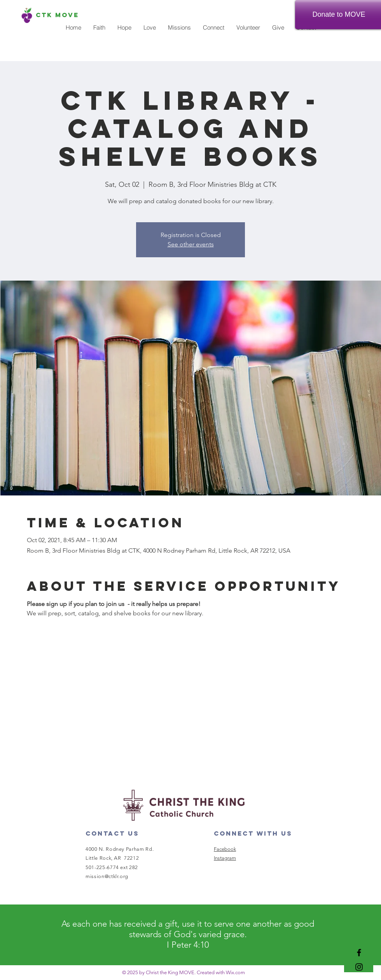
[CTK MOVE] (57, 15)
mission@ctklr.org (107, 876)
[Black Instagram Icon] (359, 967)
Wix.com (235, 972)
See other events (191, 244)
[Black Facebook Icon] (359, 953)
